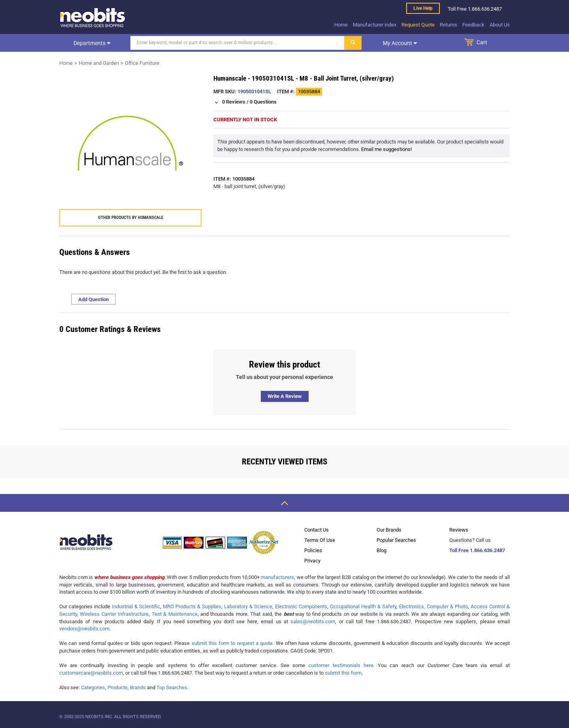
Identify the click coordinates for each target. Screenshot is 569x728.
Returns (448, 25)
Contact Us (317, 530)
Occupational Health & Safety (363, 606)
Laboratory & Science (248, 606)
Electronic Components (301, 606)
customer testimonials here (341, 665)
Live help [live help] (423, 8)
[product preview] (130, 145)
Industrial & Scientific (136, 606)
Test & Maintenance (175, 614)
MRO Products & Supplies (192, 606)
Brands (138, 687)
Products (118, 687)
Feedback (473, 25)
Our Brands (389, 530)
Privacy (312, 561)
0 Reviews (234, 102)
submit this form (343, 673)
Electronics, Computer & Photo (433, 606)
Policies (313, 550)
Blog (382, 550)
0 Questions (263, 102)
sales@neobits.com (313, 621)
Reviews (459, 530)
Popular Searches (396, 540)
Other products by (131, 218)
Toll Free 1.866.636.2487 (477, 550)
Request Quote (418, 25)
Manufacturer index (375, 25)
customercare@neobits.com (91, 673)
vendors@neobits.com (84, 629)
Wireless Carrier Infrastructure (114, 614)
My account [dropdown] (400, 43)
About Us (500, 25)
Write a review (285, 396)
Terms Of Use (320, 540)
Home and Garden (99, 63)
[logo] (93, 17)
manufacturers (277, 577)
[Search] (237, 43)
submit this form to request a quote (232, 643)
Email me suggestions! (386, 149)
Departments (92, 43)
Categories (93, 687)
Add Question (93, 299)
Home (341, 25)
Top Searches (172, 687)
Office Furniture (142, 63)
